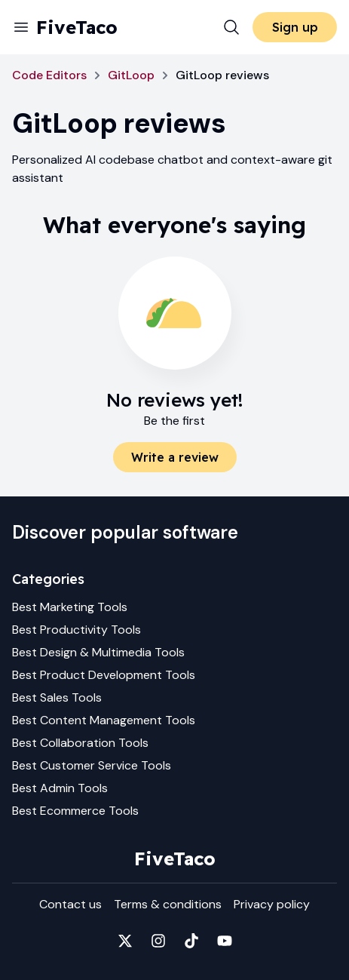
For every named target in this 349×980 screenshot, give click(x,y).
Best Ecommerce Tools (75, 811)
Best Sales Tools (57, 697)
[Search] (231, 27)
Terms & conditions (168, 904)
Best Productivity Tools (77, 630)
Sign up (295, 27)
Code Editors (49, 75)
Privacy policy (272, 904)
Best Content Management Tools (104, 720)
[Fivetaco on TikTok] (191, 941)
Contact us (70, 904)
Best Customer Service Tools (92, 765)
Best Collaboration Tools (80, 743)
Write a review (175, 457)
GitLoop (131, 75)
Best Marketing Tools (70, 607)
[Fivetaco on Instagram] (158, 941)
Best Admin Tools (60, 788)
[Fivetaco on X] (125, 941)
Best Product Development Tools (104, 675)
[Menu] (21, 27)
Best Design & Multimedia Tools (98, 652)
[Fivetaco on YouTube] (225, 941)
